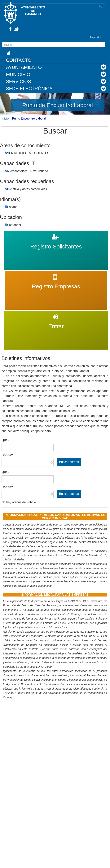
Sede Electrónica (29, 89)
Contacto (19, 60)
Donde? (7, 455)
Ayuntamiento (24, 67)
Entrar (56, 313)
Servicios (19, 81)
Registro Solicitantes (56, 233)
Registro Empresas (56, 273)
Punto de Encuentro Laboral (58, 105)
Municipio (18, 74)
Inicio (5, 118)
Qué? (5, 440)
